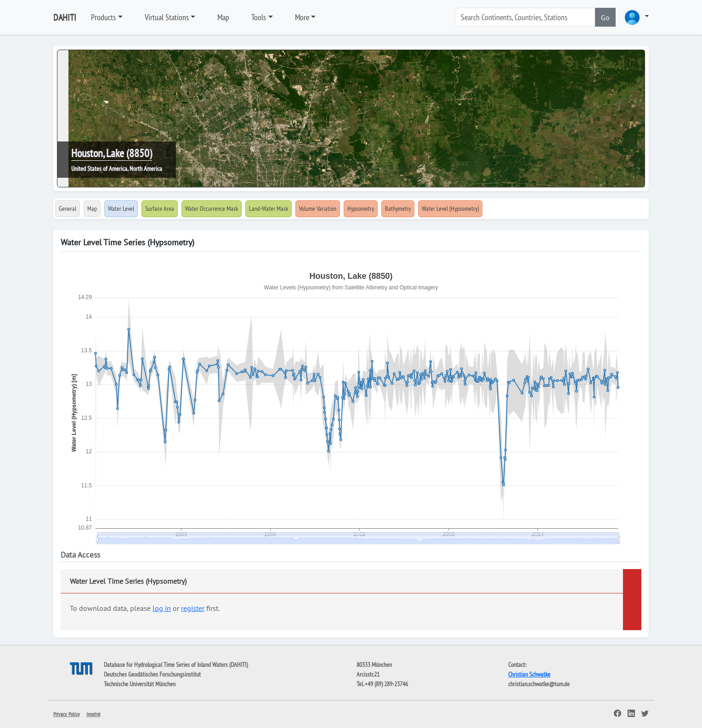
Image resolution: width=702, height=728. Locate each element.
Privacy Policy (67, 714)
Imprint (93, 714)
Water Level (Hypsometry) (450, 209)
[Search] (525, 17)
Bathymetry (398, 209)
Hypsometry (361, 209)
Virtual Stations (167, 17)
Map (223, 17)
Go (605, 17)
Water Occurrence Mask (212, 209)
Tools (259, 17)
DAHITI (65, 17)
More (302, 17)
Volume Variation (318, 209)
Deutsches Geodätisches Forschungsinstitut (152, 674)
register (193, 608)
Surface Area (160, 209)
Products (103, 17)
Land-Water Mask (269, 209)
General (68, 209)
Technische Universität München (140, 684)
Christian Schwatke (529, 674)
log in (162, 608)
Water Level (121, 209)
